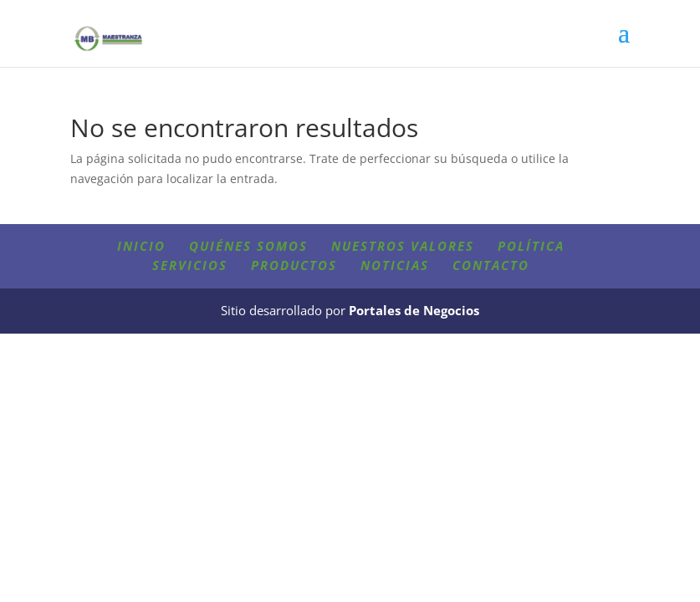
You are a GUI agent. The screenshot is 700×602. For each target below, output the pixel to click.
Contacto (491, 265)
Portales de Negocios (414, 310)
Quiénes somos (248, 246)
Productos (294, 265)
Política (531, 246)
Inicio (141, 246)
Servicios (190, 265)
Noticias (395, 265)
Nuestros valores (403, 246)
